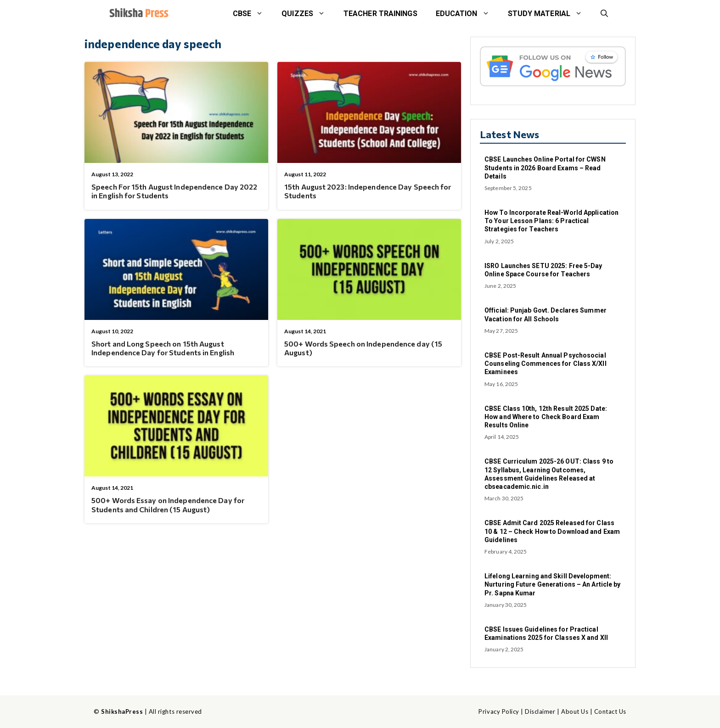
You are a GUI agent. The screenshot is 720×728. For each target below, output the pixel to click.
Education (467, 14)
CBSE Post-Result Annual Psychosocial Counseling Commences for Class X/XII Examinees (546, 364)
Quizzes (308, 14)
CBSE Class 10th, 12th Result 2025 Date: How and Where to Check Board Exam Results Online (546, 417)
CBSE (253, 14)
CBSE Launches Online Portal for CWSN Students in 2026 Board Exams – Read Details (545, 168)
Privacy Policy (499, 711)
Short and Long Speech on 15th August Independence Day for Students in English (163, 348)
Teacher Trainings (380, 14)
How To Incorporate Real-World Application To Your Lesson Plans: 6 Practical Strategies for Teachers (551, 221)
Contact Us (610, 711)
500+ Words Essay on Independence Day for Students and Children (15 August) (168, 504)
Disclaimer (540, 711)
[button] (604, 14)
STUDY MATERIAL (550, 14)
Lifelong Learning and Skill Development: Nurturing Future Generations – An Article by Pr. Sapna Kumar (552, 584)
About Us (575, 711)
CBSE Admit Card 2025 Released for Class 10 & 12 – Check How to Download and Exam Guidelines (552, 531)
